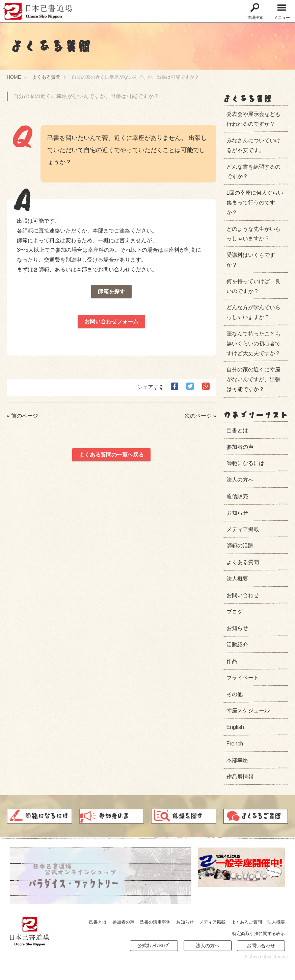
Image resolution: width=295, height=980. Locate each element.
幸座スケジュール (248, 710)
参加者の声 (240, 447)
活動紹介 (237, 645)
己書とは (237, 430)
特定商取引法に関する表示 (259, 934)
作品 (232, 661)
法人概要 (237, 579)
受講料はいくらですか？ (251, 260)
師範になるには (245, 463)
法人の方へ (240, 480)
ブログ (235, 612)
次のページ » (200, 416)
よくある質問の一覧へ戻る (111, 455)
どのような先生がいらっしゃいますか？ (253, 234)
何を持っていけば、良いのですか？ (253, 286)
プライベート (243, 678)
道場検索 (255, 12)
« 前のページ (22, 416)
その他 (235, 694)
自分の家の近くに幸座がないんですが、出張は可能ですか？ (253, 379)
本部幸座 (237, 760)
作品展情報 (240, 777)
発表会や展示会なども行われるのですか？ (253, 119)
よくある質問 (46, 77)
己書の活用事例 (155, 922)
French (235, 744)
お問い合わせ (243, 595)
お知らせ (237, 513)
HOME (14, 77)
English (235, 727)
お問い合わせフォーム (111, 322)
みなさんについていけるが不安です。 (253, 145)
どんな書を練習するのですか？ (253, 172)
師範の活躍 (240, 546)
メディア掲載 (243, 529)
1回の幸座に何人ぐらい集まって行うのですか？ (253, 203)
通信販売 (237, 496)
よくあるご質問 (247, 922)
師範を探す (111, 291)
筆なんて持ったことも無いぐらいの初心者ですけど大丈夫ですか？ (253, 344)
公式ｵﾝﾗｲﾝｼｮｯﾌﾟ (154, 946)
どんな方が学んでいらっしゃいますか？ (253, 312)
